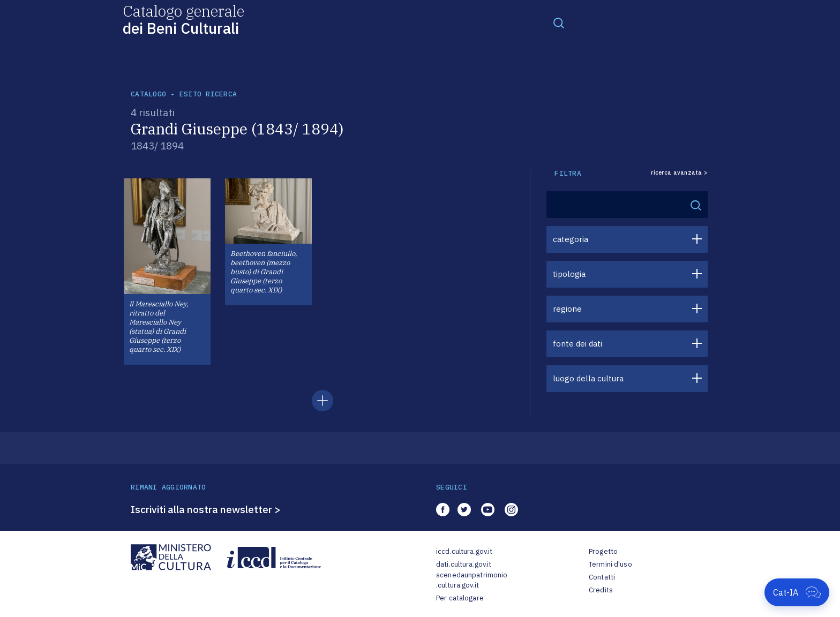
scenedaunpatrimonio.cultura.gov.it (472, 580)
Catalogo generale (183, 19)
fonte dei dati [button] (577, 344)
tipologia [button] (569, 274)
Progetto (603, 551)
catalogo (148, 94)
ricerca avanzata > (679, 173)
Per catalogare (460, 598)
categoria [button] (571, 239)
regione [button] (567, 309)
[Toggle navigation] (559, 22)
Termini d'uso (610, 564)
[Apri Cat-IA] (797, 592)
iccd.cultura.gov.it (464, 551)
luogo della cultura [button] (588, 378)
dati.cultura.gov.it (464, 564)
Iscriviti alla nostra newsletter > (206, 509)
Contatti (602, 577)
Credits (601, 590)
